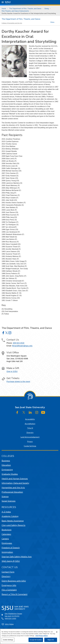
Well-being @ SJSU (11, 561)
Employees (7, 543)
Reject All (51, 640)
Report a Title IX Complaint (15, 594)
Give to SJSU (12, 371)
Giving (47, 9)
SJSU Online (9, 624)
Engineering (7, 470)
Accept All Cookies (36, 640)
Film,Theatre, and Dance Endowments (15, 11)
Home (4, 9)
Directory (6, 576)
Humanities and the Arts (13, 488)
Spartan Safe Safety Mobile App (17, 557)
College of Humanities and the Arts (12, 23)
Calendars (6, 534)
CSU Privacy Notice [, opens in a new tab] (42, 636)
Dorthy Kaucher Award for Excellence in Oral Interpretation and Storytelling (29, 13)
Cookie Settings (30, 446)
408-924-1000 (10, 619)
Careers (5, 539)
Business (6, 461)
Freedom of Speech (11, 548)
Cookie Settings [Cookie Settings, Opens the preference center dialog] (8, 640)
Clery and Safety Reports (13, 525)
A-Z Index (6, 512)
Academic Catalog (10, 516)
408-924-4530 (19, 343)
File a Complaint (9, 590)
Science (5, 497)
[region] (30, 636)
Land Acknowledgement (30, 437)
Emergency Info (9, 585)
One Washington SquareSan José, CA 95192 (13, 615)
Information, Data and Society (15, 483)
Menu (52, 22)
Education (6, 465)
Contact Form (8, 572)
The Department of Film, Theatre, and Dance (25, 9)
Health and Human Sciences (15, 479)
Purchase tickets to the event (18, 382)
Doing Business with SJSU (14, 581)
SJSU (8, 2)
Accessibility (30, 419)
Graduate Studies (10, 474)
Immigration (7, 552)
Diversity (30, 433)
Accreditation (30, 424)
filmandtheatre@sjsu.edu (22, 346)
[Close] (57, 632)
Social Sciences (9, 501)
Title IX (30, 428)
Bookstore (7, 530)
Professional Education (12, 492)
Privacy (30, 442)
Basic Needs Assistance (13, 521)
